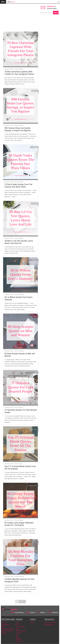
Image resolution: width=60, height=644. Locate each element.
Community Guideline (7, 629)
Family (18, 629)
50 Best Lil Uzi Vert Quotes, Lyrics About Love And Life (19, 242)
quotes (36, 147)
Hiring (3, 627)
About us (4, 622)
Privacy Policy (5, 624)
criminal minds (33, 429)
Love (17, 635)
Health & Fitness (21, 631)
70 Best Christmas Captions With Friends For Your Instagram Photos (19, 73)
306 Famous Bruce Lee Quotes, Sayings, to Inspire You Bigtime (18, 129)
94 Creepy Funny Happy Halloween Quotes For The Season (19, 524)
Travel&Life (19, 641)
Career (21, 464)
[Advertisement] (20, 17)
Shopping (18, 639)
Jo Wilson (35, 260)
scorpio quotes (33, 316)
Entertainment (20, 627)
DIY (17, 624)
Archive (32, 622)
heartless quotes (33, 373)
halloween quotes (32, 486)
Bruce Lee (35, 91)
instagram (35, 34)
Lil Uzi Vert (34, 204)
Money (18, 637)
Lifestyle (21, 69)
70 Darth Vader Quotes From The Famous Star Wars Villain (18, 186)
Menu (3, 2)
